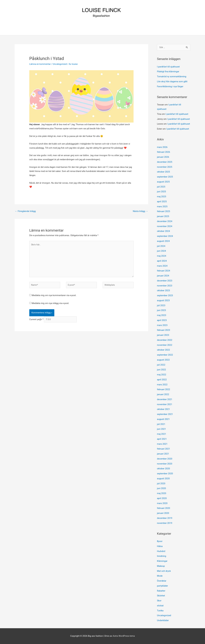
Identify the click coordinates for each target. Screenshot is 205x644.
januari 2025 (163, 216)
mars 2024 (162, 266)
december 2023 (165, 281)
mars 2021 (162, 444)
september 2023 (165, 295)
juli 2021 (161, 424)
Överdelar (162, 581)
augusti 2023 (163, 300)
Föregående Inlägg (25, 211)
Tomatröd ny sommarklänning (172, 77)
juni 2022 (161, 370)
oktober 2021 (163, 409)
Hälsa (160, 546)
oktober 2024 (163, 231)
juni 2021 (161, 429)
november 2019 (165, 523)
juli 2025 (161, 187)
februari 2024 (163, 271)
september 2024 (165, 236)
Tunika (160, 611)
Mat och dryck (164, 571)
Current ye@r (36, 319)
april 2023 (162, 320)
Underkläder (163, 620)
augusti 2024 (163, 241)
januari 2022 (163, 394)
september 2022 (165, 355)
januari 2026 (163, 157)
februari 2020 (163, 508)
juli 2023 (161, 305)
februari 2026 (163, 152)
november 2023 (165, 286)
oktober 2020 (163, 469)
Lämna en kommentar (40, 64)
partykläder (162, 586)
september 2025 (165, 177)
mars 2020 (162, 503)
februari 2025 (163, 211)
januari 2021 (163, 454)
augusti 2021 (163, 419)
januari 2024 (163, 276)
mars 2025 (162, 207)
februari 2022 (163, 389)
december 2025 (165, 162)
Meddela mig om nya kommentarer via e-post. (54, 295)
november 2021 (165, 404)
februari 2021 (163, 449)
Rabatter (161, 591)
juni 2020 (161, 488)
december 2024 (165, 221)
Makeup (161, 566)
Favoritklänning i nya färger (170, 86)
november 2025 (165, 167)
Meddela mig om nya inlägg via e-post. (51, 303)
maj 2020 (162, 493)
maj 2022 (162, 375)
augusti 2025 (163, 182)
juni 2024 (161, 251)
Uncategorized (60, 64)
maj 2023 (162, 315)
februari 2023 (163, 330)
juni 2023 (161, 310)
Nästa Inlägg (140, 211)
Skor (159, 601)
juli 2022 (161, 365)
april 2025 (162, 202)
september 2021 (165, 414)
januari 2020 (163, 513)
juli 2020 (161, 484)
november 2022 (165, 345)
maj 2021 (162, 434)
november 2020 (165, 464)
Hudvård (161, 551)
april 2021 (162, 439)
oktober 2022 (163, 350)
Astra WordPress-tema (124, 636)
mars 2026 (162, 147)
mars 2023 (162, 325)
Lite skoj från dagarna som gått (172, 81)
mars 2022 (162, 385)
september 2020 (165, 474)
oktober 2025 (163, 172)
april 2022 (162, 380)
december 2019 (165, 518)
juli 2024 (161, 246)
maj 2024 (162, 256)
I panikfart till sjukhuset (168, 67)
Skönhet (161, 596)
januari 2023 (163, 335)
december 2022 (165, 340)
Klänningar (162, 561)
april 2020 (162, 498)
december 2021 (165, 399)
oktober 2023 (163, 290)
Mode (160, 576)
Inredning (162, 556)
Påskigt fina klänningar (168, 72)
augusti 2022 (163, 360)
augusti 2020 (163, 479)
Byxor (160, 541)
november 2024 (165, 226)
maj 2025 (162, 197)
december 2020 (165, 459)
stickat (160, 606)
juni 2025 (161, 192)
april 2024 (162, 261)
